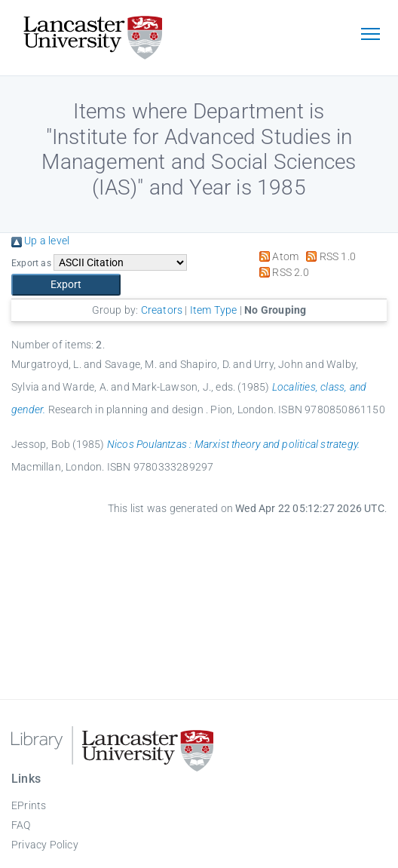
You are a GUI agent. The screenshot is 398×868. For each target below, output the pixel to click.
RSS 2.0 (282, 272)
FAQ (21, 825)
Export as (31, 263)
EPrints (29, 805)
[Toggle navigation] (370, 35)
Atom (276, 256)
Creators (162, 310)
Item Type (214, 310)
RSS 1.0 (328, 256)
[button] (66, 285)
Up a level (40, 241)
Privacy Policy (45, 845)
